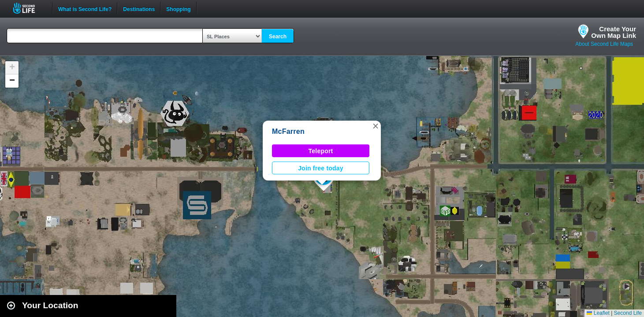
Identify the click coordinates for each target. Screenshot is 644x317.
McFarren (288, 131)
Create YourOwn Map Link (614, 32)
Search (278, 37)
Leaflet (598, 313)
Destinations (139, 8)
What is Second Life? (85, 8)
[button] (376, 126)
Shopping (178, 8)
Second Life (29, 8)
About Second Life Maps (604, 44)
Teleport (321, 151)
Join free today (321, 168)
